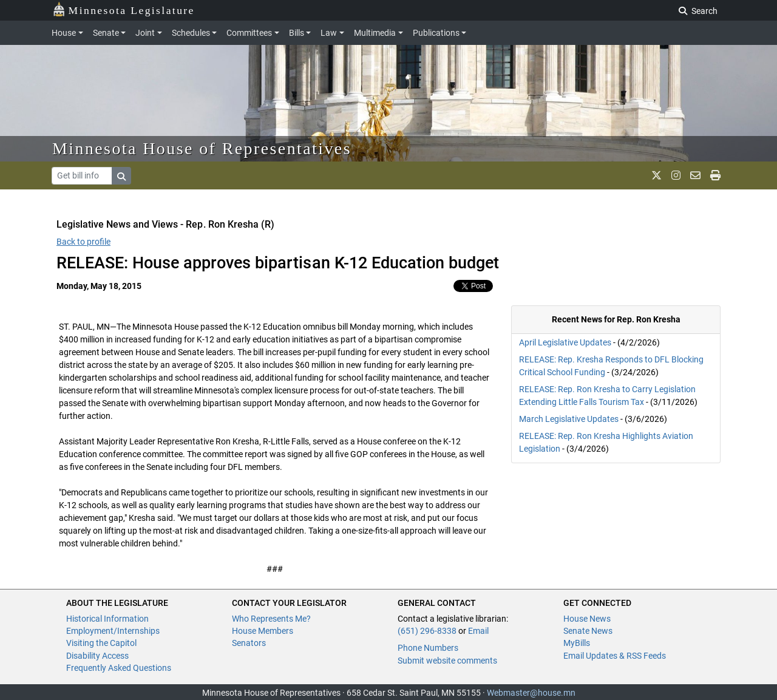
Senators (249, 643)
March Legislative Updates (569, 419)
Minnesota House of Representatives (202, 148)
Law (329, 33)
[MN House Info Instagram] (676, 175)
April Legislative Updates (565, 342)
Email (478, 631)
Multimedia (375, 33)
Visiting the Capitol (101, 643)
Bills (297, 33)
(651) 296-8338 (427, 631)
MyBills (577, 643)
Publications (436, 33)
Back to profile (83, 242)
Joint (145, 33)
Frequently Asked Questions (119, 668)
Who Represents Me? (271, 619)
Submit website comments (447, 661)
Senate (106, 33)
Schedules (191, 33)
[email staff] (695, 175)
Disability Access (97, 656)
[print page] (715, 175)
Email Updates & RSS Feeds (615, 656)
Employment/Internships (113, 631)
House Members (263, 631)
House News (587, 619)
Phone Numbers (428, 648)
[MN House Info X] (657, 175)
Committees (249, 33)
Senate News (588, 631)
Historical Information (107, 619)
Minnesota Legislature (124, 9)
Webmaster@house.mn (531, 693)
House (64, 33)
